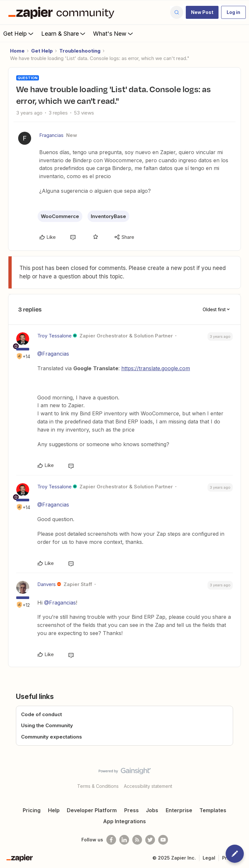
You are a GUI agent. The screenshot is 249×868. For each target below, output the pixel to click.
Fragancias (51, 135)
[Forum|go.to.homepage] (63, 12)
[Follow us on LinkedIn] (124, 840)
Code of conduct (41, 714)
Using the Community (47, 725)
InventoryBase (108, 216)
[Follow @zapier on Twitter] (150, 840)
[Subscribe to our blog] (137, 840)
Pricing (32, 810)
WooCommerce (60, 216)
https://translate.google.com (156, 368)
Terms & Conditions (98, 786)
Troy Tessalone (54, 336)
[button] (202, 12)
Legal (209, 858)
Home (17, 51)
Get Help (19, 33)
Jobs (152, 810)
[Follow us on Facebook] (111, 840)
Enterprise (179, 810)
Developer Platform (92, 810)
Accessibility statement (148, 786)
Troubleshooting (80, 51)
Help (54, 810)
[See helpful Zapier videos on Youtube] (163, 840)
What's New (114, 33)
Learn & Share (64, 33)
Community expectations (52, 737)
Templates (213, 810)
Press (131, 810)
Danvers (47, 584)
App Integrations (124, 821)
